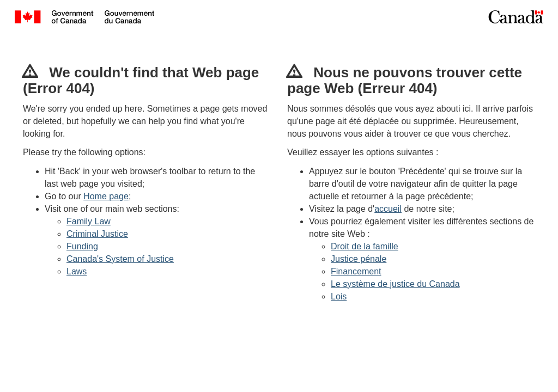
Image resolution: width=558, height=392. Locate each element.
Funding (82, 246)
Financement (356, 271)
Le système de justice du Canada (395, 284)
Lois (339, 296)
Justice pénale (359, 259)
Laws (77, 271)
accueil (388, 209)
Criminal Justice (97, 234)
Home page (106, 196)
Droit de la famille (365, 246)
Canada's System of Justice (120, 259)
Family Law (89, 221)
